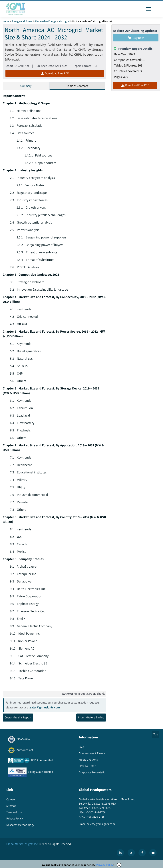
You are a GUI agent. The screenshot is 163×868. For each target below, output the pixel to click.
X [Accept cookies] (119, 865)
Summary (26, 86)
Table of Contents (77, 86)
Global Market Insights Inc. (22, 844)
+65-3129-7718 (95, 817)
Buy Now (136, 38)
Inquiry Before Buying (91, 717)
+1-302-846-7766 (95, 812)
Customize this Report (18, 717)
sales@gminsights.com (45, 707)
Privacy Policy (105, 865)
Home (6, 21)
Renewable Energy (46, 21)
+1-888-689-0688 (100, 808)
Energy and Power (22, 21)
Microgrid (64, 21)
